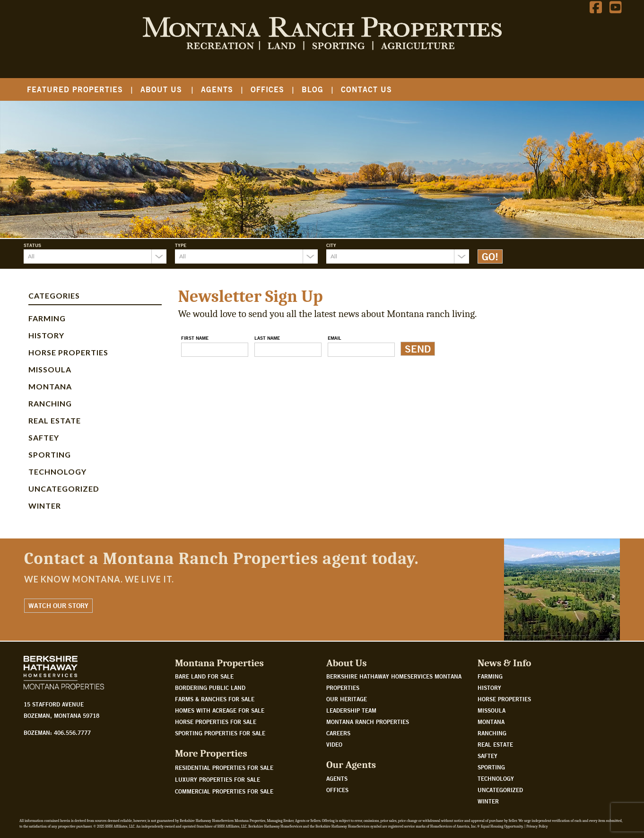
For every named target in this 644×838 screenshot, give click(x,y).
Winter (45, 506)
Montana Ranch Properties (368, 722)
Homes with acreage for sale (220, 710)
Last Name (267, 338)
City (331, 245)
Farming (47, 318)
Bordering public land (210, 688)
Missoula (50, 369)
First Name (195, 338)
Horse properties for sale (216, 722)
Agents (217, 89)
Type (181, 245)
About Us (161, 89)
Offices (267, 89)
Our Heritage (347, 699)
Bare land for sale (204, 676)
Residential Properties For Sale (224, 767)
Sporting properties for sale (220, 733)
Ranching (50, 403)
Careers (338, 733)
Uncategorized (64, 489)
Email (335, 338)
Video (334, 744)
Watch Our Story (58, 606)
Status (32, 245)
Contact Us (366, 89)
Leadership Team (351, 710)
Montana (50, 386)
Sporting (50, 454)
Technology (57, 472)
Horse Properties (68, 352)
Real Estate (55, 420)
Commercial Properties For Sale (224, 791)
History (46, 335)
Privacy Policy (537, 826)
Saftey (44, 437)
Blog (313, 89)
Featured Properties (75, 89)
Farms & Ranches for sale (215, 699)
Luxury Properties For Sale (218, 779)
